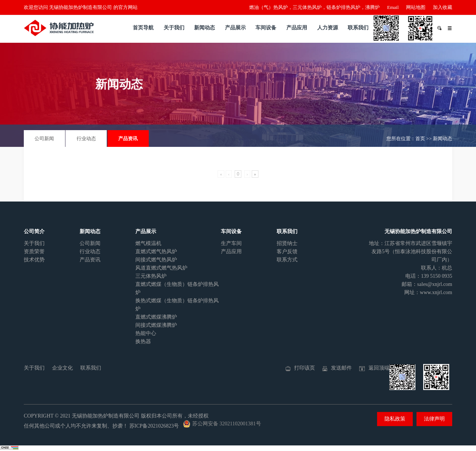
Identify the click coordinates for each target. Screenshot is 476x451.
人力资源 (328, 28)
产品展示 (235, 28)
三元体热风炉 (151, 276)
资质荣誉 (34, 252)
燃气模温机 (148, 243)
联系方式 (287, 260)
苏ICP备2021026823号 (154, 426)
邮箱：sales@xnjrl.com (427, 284)
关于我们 (174, 28)
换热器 (143, 342)
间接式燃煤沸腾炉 (156, 325)
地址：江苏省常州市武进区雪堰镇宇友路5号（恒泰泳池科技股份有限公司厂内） (411, 252)
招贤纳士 (287, 243)
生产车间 (231, 243)
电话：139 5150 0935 (429, 276)
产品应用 (297, 28)
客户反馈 (287, 252)
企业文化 (62, 368)
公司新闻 (44, 138)
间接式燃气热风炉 (156, 260)
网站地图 (416, 7)
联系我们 (358, 28)
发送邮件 (341, 368)
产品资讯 (128, 138)
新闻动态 (205, 28)
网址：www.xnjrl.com (428, 292)
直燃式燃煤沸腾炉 (156, 317)
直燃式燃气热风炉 (156, 252)
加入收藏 (443, 7)
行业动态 (86, 138)
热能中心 (146, 333)
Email (393, 7)
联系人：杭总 (437, 268)
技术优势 (34, 260)
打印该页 (305, 368)
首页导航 (143, 28)
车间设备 (266, 28)
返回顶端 (379, 368)
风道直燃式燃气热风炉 (161, 268)
